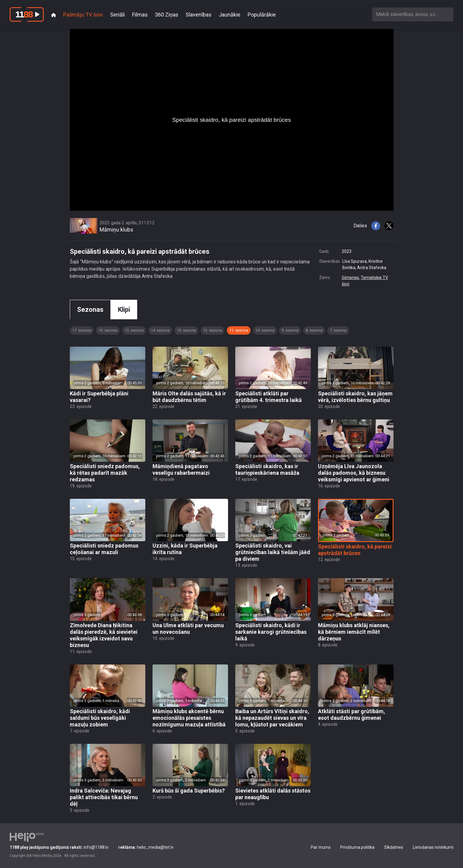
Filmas (140, 15)
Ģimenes (350, 278)
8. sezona (314, 330)
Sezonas (90, 310)
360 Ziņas (167, 15)
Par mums (321, 847)
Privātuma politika (357, 847)
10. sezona (265, 330)
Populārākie (262, 15)
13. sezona (186, 330)
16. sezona (108, 330)
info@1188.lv (59, 847)
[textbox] (413, 14)
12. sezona (213, 330)
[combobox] (413, 14)
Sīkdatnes (394, 847)
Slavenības (199, 15)
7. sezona (338, 330)
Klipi (124, 310)
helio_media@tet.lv (146, 847)
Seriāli (117, 15)
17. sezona (82, 330)
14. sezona (160, 330)
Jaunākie (230, 15)
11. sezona (239, 330)
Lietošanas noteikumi (433, 847)
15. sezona (134, 330)
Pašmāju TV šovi (83, 15)
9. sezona (290, 330)
